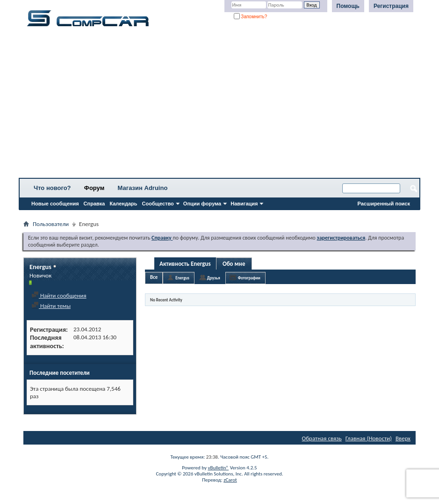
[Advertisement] (219, 105)
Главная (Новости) (369, 438)
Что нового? (52, 188)
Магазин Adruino (143, 188)
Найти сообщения (59, 296)
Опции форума (202, 204)
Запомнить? (251, 17)
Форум (94, 188)
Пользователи (51, 224)
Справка (94, 204)
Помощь (348, 6)
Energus (182, 278)
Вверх (403, 438)
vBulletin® (218, 468)
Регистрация (391, 6)
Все (154, 277)
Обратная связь (322, 438)
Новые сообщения (55, 204)
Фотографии (249, 278)
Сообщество (158, 204)
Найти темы (51, 306)
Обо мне (234, 264)
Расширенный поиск (384, 204)
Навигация (244, 204)
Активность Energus (185, 264)
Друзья (214, 278)
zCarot (230, 480)
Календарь (123, 204)
